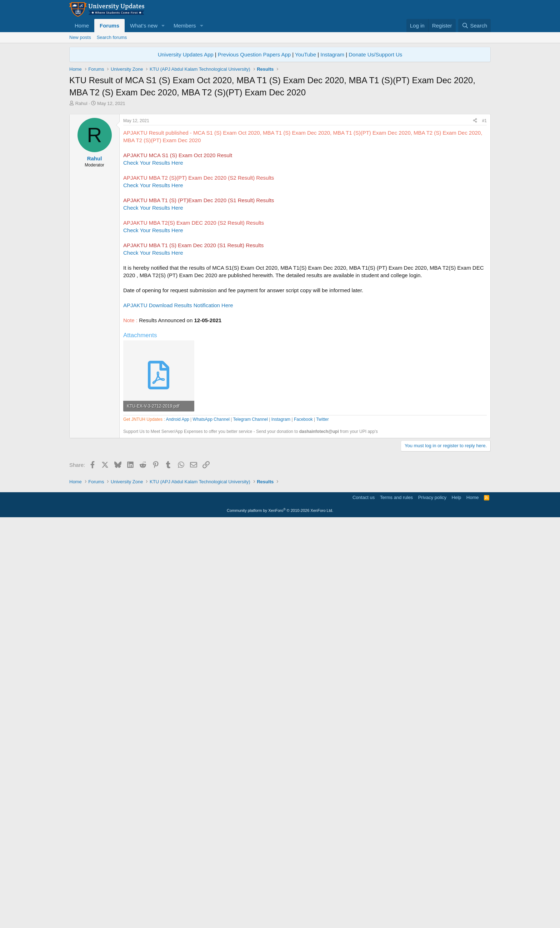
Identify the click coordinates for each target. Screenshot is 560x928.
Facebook (303, 623)
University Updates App (186, 54)
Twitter (322, 623)
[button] (163, 26)
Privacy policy (432, 905)
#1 (484, 221)
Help (457, 905)
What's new (144, 26)
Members (185, 26)
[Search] (474, 26)
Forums (109, 26)
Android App (177, 623)
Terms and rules (396, 905)
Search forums (112, 37)
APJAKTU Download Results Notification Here (178, 405)
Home (82, 26)
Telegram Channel (251, 623)
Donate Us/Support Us (375, 54)
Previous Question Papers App (254, 54)
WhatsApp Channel (211, 623)
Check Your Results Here (153, 263)
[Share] (475, 221)
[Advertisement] (280, 160)
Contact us (364, 905)
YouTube (306, 54)
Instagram (332, 54)
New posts (80, 37)
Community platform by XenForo (280, 918)
